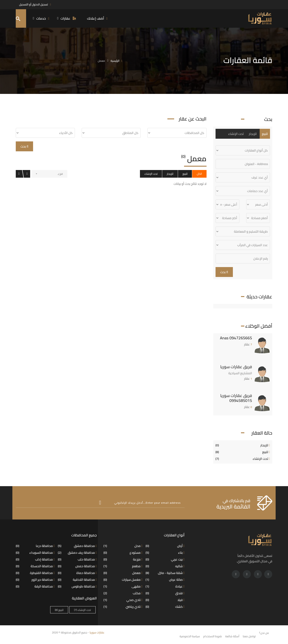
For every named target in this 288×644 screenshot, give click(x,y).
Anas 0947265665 (236, 338)
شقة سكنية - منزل (165, 573)
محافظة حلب (77, 559)
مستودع (123, 553)
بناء (165, 553)
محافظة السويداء (35, 553)
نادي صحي (123, 600)
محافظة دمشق (77, 546)
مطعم (123, 566)
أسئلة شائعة (232, 636)
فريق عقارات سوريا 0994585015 (236, 398)
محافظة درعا (35, 546)
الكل (199, 174)
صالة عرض (165, 580)
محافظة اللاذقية (77, 580)
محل (123, 546)
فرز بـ (60, 174)
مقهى (123, 586)
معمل (123, 573)
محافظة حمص (77, 566)
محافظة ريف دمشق (77, 553)
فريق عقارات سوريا (236, 367)
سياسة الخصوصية (190, 636)
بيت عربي (165, 559)
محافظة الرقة (35, 586)
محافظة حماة (77, 573)
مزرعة (123, 559)
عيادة (165, 586)
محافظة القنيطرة (35, 573)
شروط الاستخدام (213, 636)
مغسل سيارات (123, 580)
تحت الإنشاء (151, 174)
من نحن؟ (264, 633)
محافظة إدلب (35, 559)
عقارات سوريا (97, 632)
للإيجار (170, 174)
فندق (165, 593)
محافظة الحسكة (35, 566)
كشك (165, 607)
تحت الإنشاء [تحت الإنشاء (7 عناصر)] (82, 610)
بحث (24, 146)
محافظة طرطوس (77, 586)
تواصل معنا (249, 636)
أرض (165, 546)
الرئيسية (115, 61)
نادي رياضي (123, 607)
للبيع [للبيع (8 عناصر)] (59, 610)
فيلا (165, 600)
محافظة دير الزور (35, 580)
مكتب (123, 593)
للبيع (185, 174)
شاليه (165, 566)
